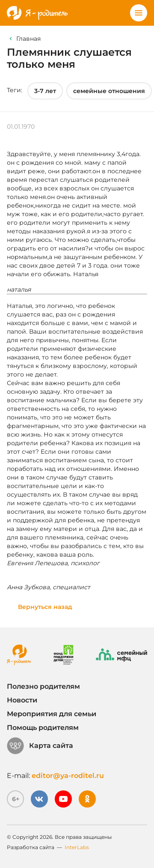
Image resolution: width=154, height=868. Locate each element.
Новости (22, 700)
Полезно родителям (43, 686)
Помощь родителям (43, 728)
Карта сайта (40, 746)
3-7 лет (45, 91)
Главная (28, 39)
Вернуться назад (45, 607)
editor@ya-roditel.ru (68, 776)
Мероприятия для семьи (52, 714)
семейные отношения (109, 91)
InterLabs (77, 847)
